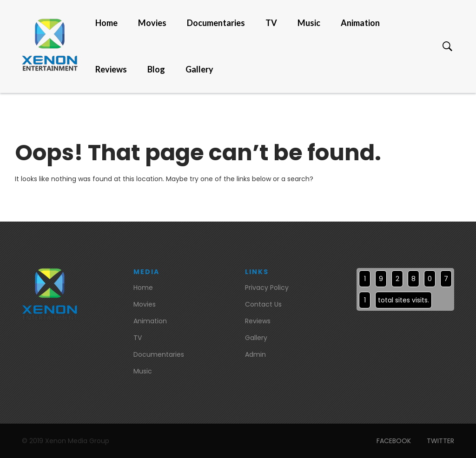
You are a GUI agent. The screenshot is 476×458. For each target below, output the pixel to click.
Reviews (111, 70)
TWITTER (440, 441)
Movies (152, 23)
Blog (156, 70)
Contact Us (263, 304)
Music (309, 23)
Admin (255, 354)
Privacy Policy (267, 288)
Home (106, 23)
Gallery (199, 70)
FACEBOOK (394, 441)
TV (271, 23)
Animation (360, 23)
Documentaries (216, 23)
